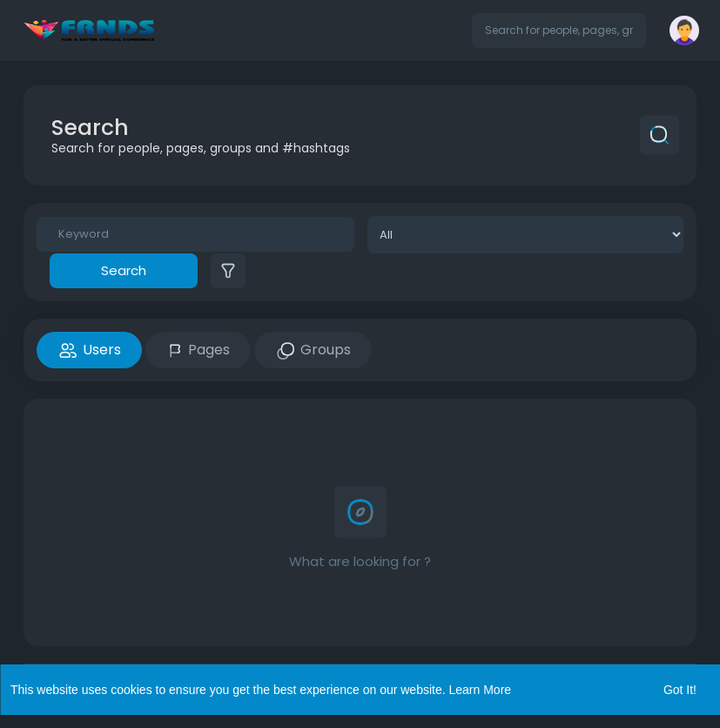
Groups (313, 351)
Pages (198, 350)
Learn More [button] (481, 690)
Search (124, 270)
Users (89, 351)
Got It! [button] (680, 690)
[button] (559, 30)
